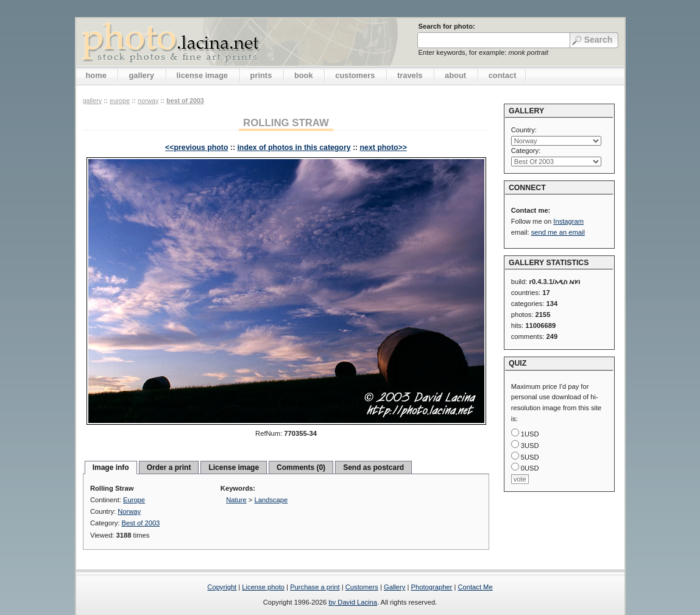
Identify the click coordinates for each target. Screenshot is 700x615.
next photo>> (384, 148)
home (96, 75)
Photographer (432, 587)
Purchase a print (315, 587)
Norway (148, 101)
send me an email (558, 232)
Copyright (222, 587)
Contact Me (475, 587)
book (304, 75)
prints (261, 75)
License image (234, 467)
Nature (236, 500)
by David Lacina (353, 602)
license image (202, 75)
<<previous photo (196, 148)
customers (355, 75)
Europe (120, 101)
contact (503, 75)
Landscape (271, 500)
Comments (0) (301, 467)
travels (410, 75)
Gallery (394, 587)
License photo (263, 587)
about (455, 75)
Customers (362, 587)
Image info (111, 467)
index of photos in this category (294, 148)
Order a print (169, 467)
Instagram (568, 221)
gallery (141, 75)
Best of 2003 (185, 101)
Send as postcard (373, 467)
